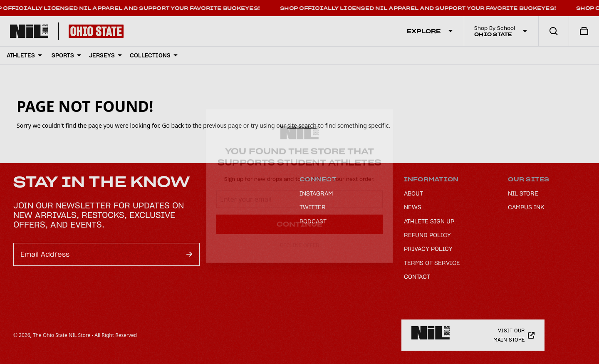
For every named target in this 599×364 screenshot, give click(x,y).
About (413, 193)
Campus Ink (526, 207)
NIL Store (523, 193)
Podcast (313, 221)
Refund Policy (427, 235)
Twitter (313, 207)
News (413, 207)
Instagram (316, 193)
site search (302, 125)
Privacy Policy (428, 249)
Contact (417, 277)
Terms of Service (432, 263)
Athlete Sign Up (429, 221)
